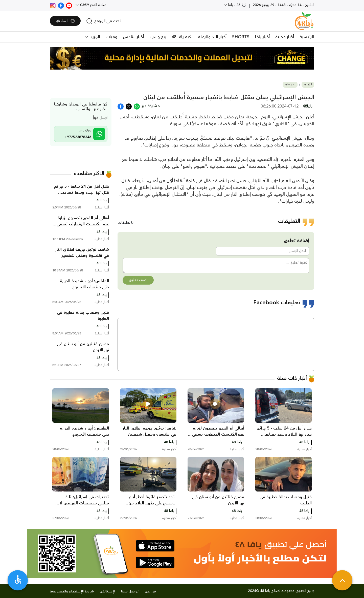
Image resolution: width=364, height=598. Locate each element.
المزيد (94, 37)
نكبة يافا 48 (182, 37)
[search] (104, 21)
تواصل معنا (130, 591)
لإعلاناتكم (107, 591)
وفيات (111, 37)
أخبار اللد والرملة (212, 37)
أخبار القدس (133, 37)
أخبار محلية (285, 37)
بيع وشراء (158, 37)
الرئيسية (307, 37)
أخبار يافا (262, 37)
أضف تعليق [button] (138, 280)
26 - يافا (237, 5)
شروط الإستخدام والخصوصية (72, 591)
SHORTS (241, 37)
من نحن (150, 591)
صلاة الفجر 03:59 (93, 5)
